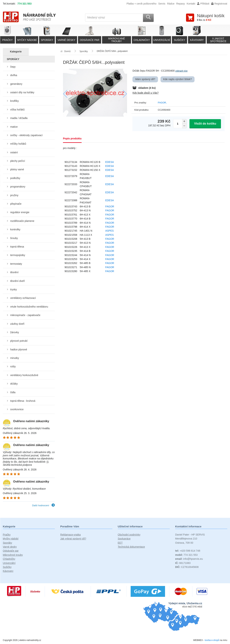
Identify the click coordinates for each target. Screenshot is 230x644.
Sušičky (7, 567)
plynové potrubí (19, 341)
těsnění (14, 272)
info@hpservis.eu (189, 559)
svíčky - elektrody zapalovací (26, 135)
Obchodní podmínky (129, 535)
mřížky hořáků (18, 144)
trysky (13, 289)
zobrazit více (181, 71)
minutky (14, 358)
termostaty (16, 264)
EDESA (110, 162)
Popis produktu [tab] (72, 138)
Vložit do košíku (205, 124)
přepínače (16, 204)
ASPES (110, 231)
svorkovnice (17, 409)
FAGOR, (162, 103)
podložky (15, 178)
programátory (18, 187)
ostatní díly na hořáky (22, 92)
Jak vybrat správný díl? (73, 539)
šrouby (14, 238)
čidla (13, 392)
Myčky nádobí (11, 539)
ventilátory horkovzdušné (24, 375)
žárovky (14, 332)
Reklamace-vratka (70, 535)
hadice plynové (19, 349)
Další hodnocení (43, 505)
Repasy (181, 4)
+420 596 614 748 (188, 551)
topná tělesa (17, 247)
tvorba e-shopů (212, 640)
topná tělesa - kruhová (23, 401)
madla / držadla (19, 118)
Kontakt (191, 4)
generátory (16, 84)
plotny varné (17, 169)
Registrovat (219, 4)
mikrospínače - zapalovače (25, 315)
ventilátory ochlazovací (23, 298)
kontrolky (15, 229)
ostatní (14, 152)
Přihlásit (203, 4)
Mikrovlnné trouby (13, 555)
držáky (14, 384)
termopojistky (18, 255)
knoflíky (14, 101)
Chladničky (9, 559)
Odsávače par (11, 551)
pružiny (14, 195)
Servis (162, 4)
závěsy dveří (17, 324)
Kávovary (8, 571)
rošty (13, 366)
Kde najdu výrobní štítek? (178, 79)
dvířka (14, 75)
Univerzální (9, 563)
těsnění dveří (17, 281)
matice (14, 127)
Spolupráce (124, 539)
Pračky (7, 535)
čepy (13, 67)
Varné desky (10, 547)
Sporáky (8, 543)
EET (120, 543)
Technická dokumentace (131, 547)
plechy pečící (18, 161)
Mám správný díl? (145, 79)
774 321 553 (24, 4)
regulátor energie (20, 212)
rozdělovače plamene (22, 221)
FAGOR (110, 206)
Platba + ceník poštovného (141, 4)
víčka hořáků (17, 110)
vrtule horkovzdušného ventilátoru (29, 307)
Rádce (171, 4)
